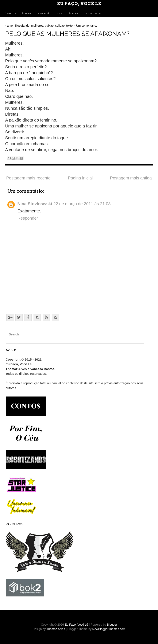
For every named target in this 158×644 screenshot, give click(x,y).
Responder (28, 218)
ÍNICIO (10, 13)
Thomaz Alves (56, 629)
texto (69, 26)
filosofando (22, 26)
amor (10, 26)
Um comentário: (87, 26)
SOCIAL (74, 13)
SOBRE (27, 13)
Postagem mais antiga (131, 178)
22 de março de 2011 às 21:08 (82, 204)
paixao (49, 26)
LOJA (59, 13)
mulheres (37, 26)
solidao (60, 26)
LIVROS (44, 13)
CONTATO (94, 13)
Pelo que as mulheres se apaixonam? (67, 34)
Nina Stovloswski (35, 204)
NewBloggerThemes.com (109, 629)
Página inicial (80, 178)
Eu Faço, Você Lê (79, 4)
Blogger (112, 625)
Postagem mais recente (28, 178)
